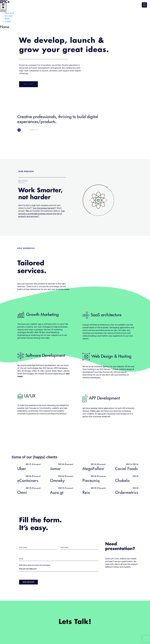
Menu (3, 7)
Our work (8, 16)
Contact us (34, 130)
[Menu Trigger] (144, 5)
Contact (8, 22)
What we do (9, 13)
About (7, 19)
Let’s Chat (28, 84)
